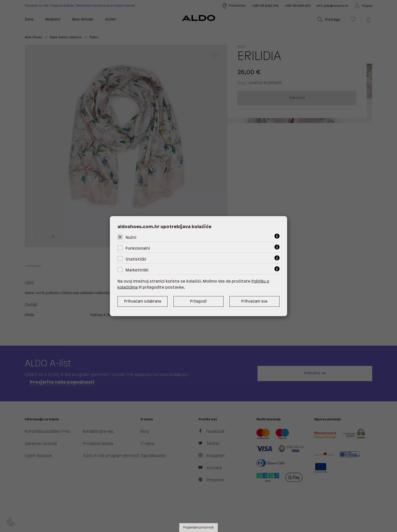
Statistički (136, 259)
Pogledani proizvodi (198, 528)
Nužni (131, 237)
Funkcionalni (138, 248)
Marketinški (137, 270)
